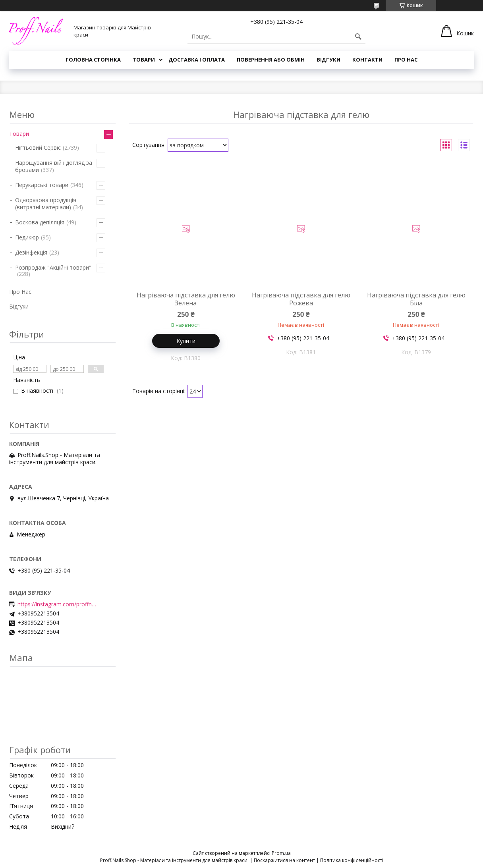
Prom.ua (281, 853)
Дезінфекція (31, 252)
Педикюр (27, 237)
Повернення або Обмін (271, 60)
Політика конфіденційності (352, 860)
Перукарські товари (42, 185)
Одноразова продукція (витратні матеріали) (46, 203)
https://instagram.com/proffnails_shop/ (57, 604)
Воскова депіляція (40, 222)
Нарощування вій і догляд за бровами (54, 166)
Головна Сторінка (93, 60)
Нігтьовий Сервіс (38, 148)
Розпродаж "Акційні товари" (53, 267)
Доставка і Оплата (197, 60)
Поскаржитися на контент (284, 860)
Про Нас (406, 60)
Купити (186, 341)
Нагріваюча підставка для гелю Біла (416, 299)
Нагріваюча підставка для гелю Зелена (186, 299)
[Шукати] (358, 37)
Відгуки (328, 60)
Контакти (367, 60)
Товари (144, 60)
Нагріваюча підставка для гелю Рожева (301, 299)
